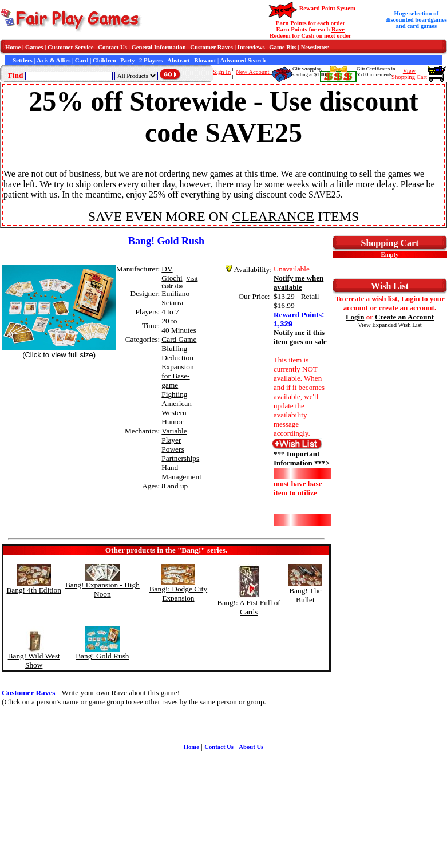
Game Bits (283, 47)
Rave (338, 29)
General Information (159, 47)
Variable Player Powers (174, 440)
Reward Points (298, 315)
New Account (253, 72)
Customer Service (71, 47)
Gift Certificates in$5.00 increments (376, 72)
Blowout (205, 60)
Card (82, 60)
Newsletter (315, 47)
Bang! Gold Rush (102, 656)
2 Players (151, 60)
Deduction (177, 358)
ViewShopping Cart (409, 74)
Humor (172, 422)
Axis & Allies (54, 60)
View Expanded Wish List (390, 325)
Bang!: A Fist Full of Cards (248, 607)
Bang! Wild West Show (34, 660)
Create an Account (404, 317)
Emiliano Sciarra (175, 298)
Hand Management (181, 472)
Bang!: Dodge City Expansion (178, 593)
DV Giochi (172, 273)
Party (127, 60)
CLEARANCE (273, 216)
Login (355, 317)
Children (104, 60)
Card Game (179, 339)
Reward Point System (327, 8)
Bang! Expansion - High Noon (102, 589)
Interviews (251, 47)
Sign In (222, 72)
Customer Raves (211, 47)
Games (34, 47)
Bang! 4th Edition (34, 590)
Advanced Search (243, 60)
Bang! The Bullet (305, 595)
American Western (177, 408)
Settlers (22, 60)
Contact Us (112, 47)
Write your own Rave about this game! (120, 693)
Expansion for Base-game (177, 376)
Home (13, 47)
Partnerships (180, 458)
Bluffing (174, 348)
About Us (251, 747)
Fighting (174, 394)
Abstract (179, 60)
